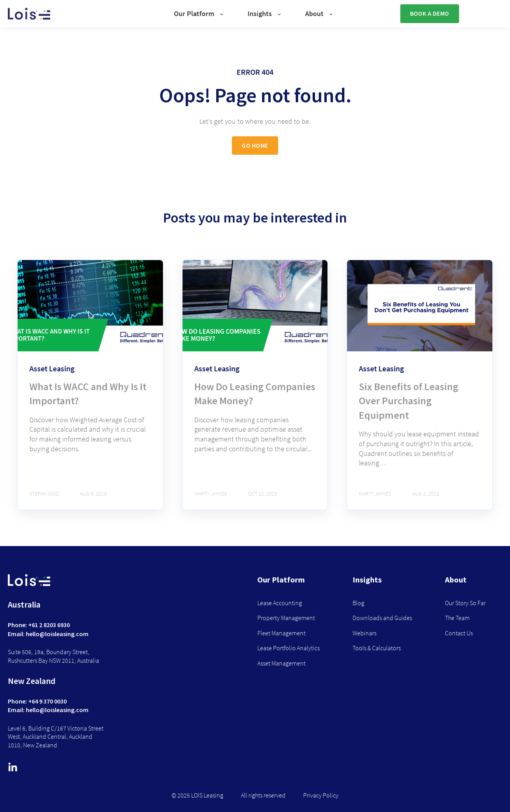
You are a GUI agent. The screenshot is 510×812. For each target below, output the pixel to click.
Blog (358, 603)
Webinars (364, 633)
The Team (457, 618)
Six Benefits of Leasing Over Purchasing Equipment (409, 401)
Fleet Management (281, 633)
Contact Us (459, 633)
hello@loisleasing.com (57, 634)
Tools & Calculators (377, 648)
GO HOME (255, 145)
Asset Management (281, 663)
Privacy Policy (321, 795)
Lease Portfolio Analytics (288, 648)
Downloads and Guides (382, 618)
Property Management (286, 618)
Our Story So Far (465, 603)
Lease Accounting (280, 603)
